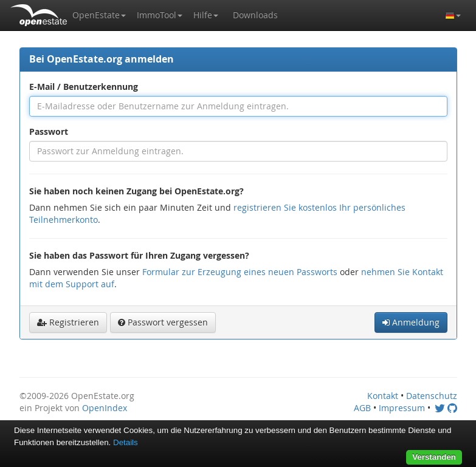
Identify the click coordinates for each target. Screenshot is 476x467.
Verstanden (434, 457)
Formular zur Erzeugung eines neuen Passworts (240, 272)
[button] (99, 15)
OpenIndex (105, 408)
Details (126, 442)
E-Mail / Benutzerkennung (84, 87)
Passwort (49, 131)
